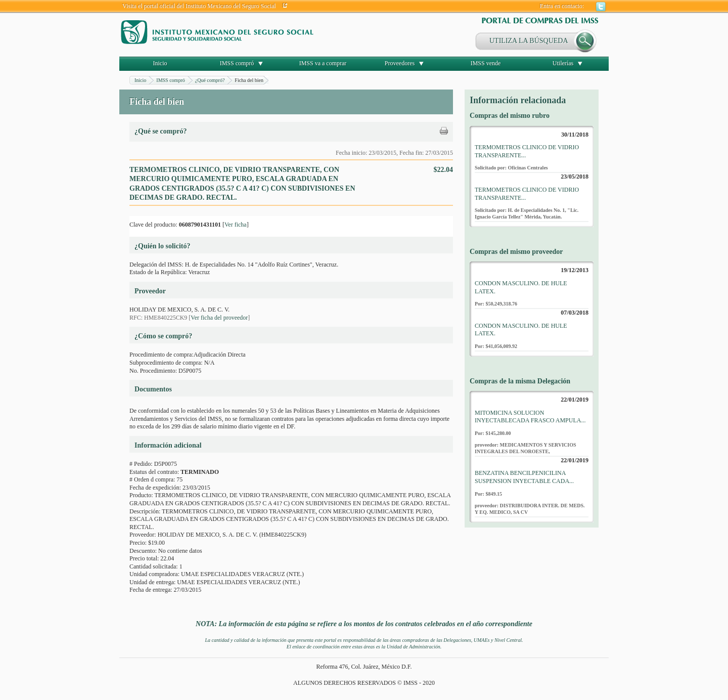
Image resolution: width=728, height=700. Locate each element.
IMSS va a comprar (323, 63)
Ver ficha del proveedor (219, 318)
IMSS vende (486, 63)
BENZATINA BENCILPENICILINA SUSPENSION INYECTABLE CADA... (524, 477)
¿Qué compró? (210, 80)
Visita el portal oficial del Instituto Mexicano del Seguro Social (199, 6)
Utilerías (563, 63)
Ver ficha (236, 225)
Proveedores (400, 63)
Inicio (160, 63)
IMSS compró (237, 63)
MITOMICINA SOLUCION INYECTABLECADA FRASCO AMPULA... (530, 417)
